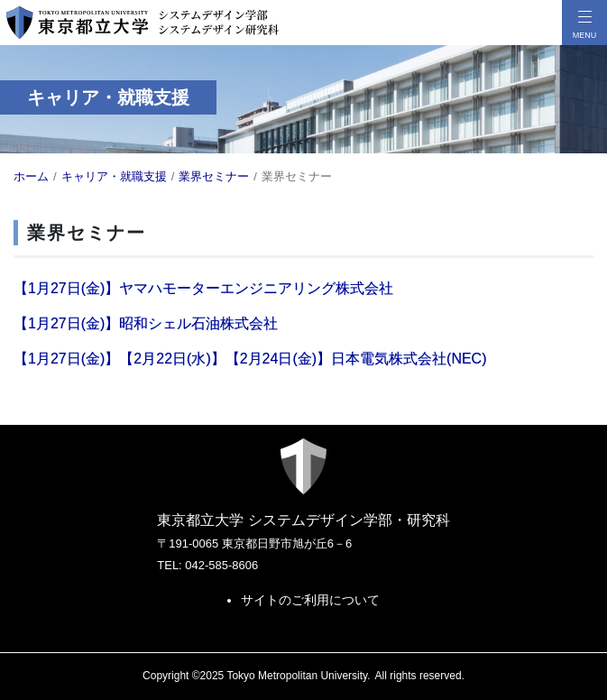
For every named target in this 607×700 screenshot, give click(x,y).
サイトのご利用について (310, 600)
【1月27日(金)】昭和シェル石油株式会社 (146, 323)
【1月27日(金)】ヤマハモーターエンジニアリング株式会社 (203, 288)
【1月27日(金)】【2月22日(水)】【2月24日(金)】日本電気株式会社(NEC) (250, 359)
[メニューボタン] (584, 23)
